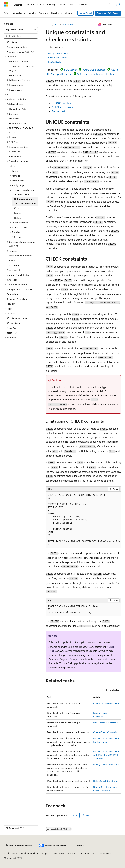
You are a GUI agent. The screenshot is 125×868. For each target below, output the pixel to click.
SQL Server (68, 24)
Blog (44, 853)
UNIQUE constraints (58, 53)
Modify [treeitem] (18, 213)
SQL (57, 24)
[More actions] (118, 24)
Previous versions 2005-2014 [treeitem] (21, 52)
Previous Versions (30, 853)
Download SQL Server (108, 13)
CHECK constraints (58, 58)
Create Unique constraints (106, 703)
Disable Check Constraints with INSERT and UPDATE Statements (106, 755)
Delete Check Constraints (106, 781)
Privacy (71, 853)
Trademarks (103, 853)
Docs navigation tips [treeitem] (17, 47)
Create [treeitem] (18, 208)
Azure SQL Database (94, 70)
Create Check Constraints (106, 732)
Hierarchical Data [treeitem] (18, 109)
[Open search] (110, 4)
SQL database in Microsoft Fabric (96, 74)
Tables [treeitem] (15, 171)
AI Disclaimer (10, 853)
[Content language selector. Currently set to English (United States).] (19, 845)
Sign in (118, 4)
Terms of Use (87, 853)
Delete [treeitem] (17, 218)
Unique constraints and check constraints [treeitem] (25, 201)
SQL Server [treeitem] (12, 42)
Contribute (58, 853)
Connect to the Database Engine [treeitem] (22, 68)
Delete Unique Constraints (106, 723)
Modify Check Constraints (106, 764)
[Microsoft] (6, 4)
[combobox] (21, 30)
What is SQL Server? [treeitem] (19, 61)
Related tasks (55, 62)
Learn (48, 24)
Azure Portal (86, 13)
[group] (83, 520)
